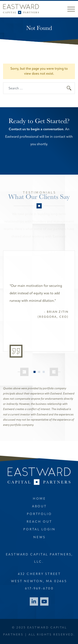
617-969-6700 (39, 589)
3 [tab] (44, 372)
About (39, 507)
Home (39, 499)
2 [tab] (39, 372)
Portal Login (39, 530)
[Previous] (23, 372)
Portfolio (39, 514)
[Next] (55, 372)
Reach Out (39, 522)
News (39, 537)
